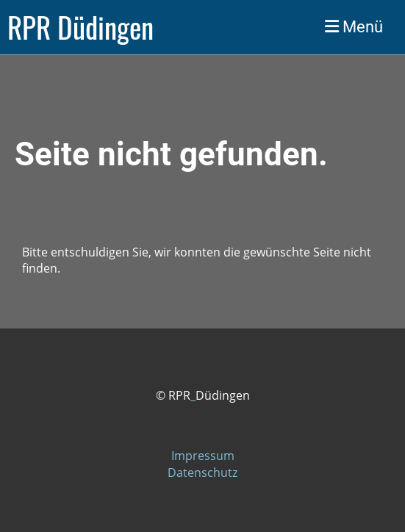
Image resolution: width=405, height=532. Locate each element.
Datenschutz (202, 472)
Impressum (203, 456)
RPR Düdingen (80, 27)
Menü (354, 27)
